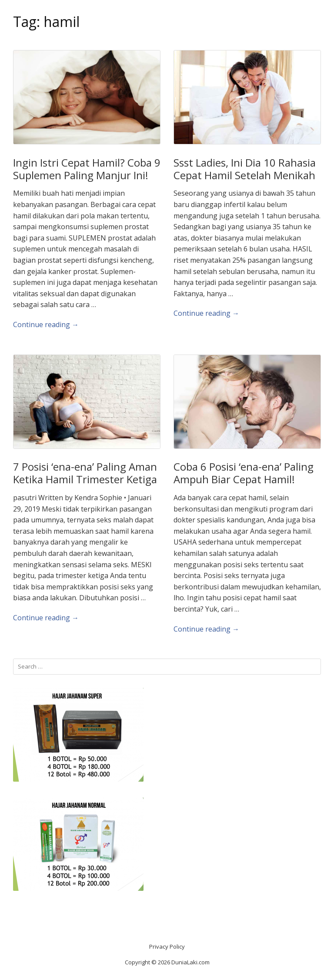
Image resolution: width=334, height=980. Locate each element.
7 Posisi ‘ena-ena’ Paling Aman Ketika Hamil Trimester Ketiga (85, 473)
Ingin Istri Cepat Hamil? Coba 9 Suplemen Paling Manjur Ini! (87, 169)
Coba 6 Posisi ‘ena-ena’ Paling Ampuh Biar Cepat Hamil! (244, 473)
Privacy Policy (167, 947)
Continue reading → (46, 324)
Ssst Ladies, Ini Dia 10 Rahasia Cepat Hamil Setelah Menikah (245, 169)
